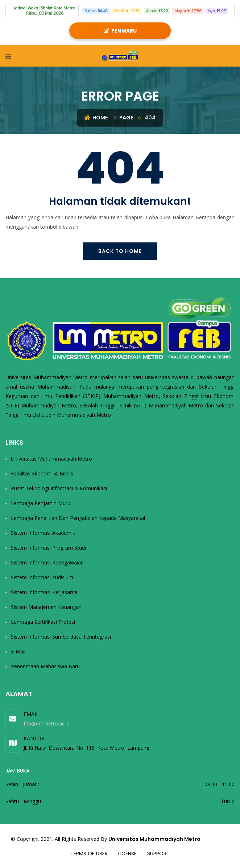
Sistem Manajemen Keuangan (46, 607)
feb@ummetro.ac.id (47, 723)
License (127, 854)
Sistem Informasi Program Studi (48, 548)
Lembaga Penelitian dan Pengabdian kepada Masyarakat (78, 518)
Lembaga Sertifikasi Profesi (43, 622)
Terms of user (89, 854)
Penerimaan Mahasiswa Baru (45, 666)
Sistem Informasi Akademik (43, 533)
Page (126, 118)
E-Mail (18, 651)
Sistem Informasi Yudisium (42, 577)
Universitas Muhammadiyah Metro (51, 459)
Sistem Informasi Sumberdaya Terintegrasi (61, 637)
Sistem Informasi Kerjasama (44, 592)
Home (96, 118)
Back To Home (120, 251)
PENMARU (120, 31)
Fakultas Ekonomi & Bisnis (42, 473)
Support (158, 854)
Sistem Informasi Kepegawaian (47, 562)
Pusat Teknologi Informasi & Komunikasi (59, 488)
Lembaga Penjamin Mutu (41, 503)
